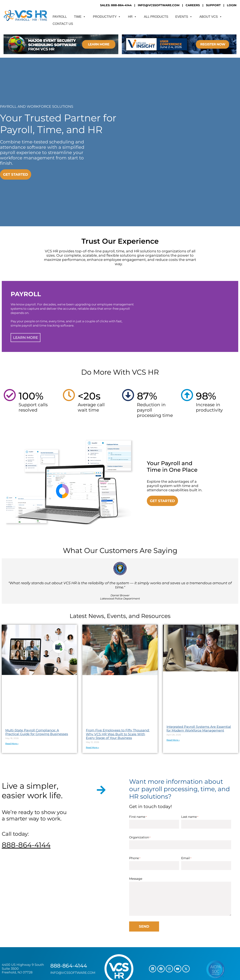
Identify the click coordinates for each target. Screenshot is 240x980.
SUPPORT (213, 5)
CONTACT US (63, 24)
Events (184, 17)
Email (186, 858)
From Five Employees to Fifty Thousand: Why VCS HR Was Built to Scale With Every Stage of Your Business (118, 734)
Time (80, 17)
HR (132, 17)
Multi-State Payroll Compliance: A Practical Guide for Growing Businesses (37, 732)
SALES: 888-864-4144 (116, 5)
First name (138, 817)
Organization (140, 837)
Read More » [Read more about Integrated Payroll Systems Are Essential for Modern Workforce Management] (173, 740)
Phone (135, 858)
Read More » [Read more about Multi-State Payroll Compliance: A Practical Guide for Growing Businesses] (12, 744)
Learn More (26, 338)
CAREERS (193, 5)
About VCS (211, 17)
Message (136, 879)
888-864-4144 (26, 845)
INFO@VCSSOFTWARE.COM (159, 5)
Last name (190, 817)
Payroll (60, 17)
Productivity (107, 17)
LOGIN (232, 5)
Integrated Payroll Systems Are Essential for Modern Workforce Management (199, 729)
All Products (156, 17)
